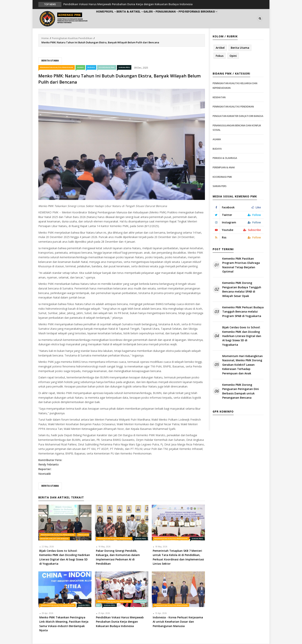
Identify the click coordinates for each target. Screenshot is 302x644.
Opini (233, 56)
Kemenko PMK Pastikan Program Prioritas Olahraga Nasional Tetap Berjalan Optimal (241, 265)
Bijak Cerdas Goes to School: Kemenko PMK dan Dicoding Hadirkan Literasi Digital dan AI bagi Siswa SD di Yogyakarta (242, 336)
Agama (80, 68)
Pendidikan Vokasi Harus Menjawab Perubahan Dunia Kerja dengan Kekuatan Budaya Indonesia (128, 4)
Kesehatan (219, 98)
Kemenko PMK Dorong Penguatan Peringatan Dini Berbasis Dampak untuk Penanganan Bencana (241, 391)
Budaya (91, 68)
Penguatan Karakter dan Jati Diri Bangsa (238, 116)
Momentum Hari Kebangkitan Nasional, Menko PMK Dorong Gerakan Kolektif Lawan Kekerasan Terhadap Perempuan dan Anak (242, 365)
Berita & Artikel (140, 19)
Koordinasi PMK (107, 68)
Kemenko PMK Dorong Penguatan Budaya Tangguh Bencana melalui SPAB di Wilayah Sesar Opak (242, 290)
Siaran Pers (124, 68)
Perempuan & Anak (224, 168)
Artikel (220, 48)
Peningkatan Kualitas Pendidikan (72, 38)
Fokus (220, 56)
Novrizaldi (44, 474)
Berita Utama (50, 61)
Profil (117, 19)
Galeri (163, 19)
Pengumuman (184, 19)
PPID (203, 19)
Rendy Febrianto (49, 465)
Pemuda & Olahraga (225, 158)
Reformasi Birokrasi (226, 19)
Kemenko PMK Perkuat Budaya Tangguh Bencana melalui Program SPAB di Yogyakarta (243, 312)
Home (103, 19)
